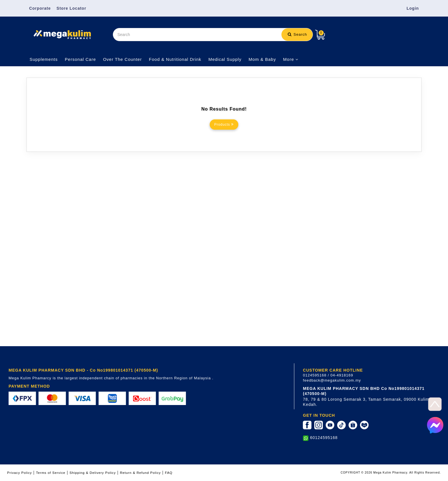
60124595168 (324, 438)
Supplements (44, 59)
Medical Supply (225, 59)
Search (297, 34)
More (291, 59)
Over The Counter (123, 59)
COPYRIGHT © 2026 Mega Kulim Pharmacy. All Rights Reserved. (391, 473)
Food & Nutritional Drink (175, 59)
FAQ (169, 473)
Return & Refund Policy (140, 473)
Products (224, 124)
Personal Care (80, 59)
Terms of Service (51, 473)
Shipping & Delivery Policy (93, 473)
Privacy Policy (20, 473)
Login (413, 8)
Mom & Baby (262, 59)
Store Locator (71, 8)
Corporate (40, 8)
